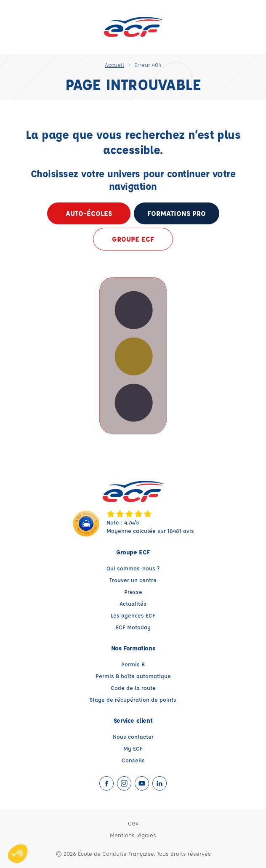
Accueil (114, 65)
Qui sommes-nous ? (133, 568)
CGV (133, 823)
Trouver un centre (133, 580)
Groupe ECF (133, 239)
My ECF (133, 748)
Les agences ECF (133, 615)
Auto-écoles (89, 213)
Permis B (133, 664)
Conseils (133, 760)
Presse (133, 592)
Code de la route (133, 688)
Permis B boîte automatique (133, 676)
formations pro (177, 213)
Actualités (133, 603)
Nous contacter (133, 736)
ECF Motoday (133, 627)
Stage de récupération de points (133, 699)
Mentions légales (133, 835)
